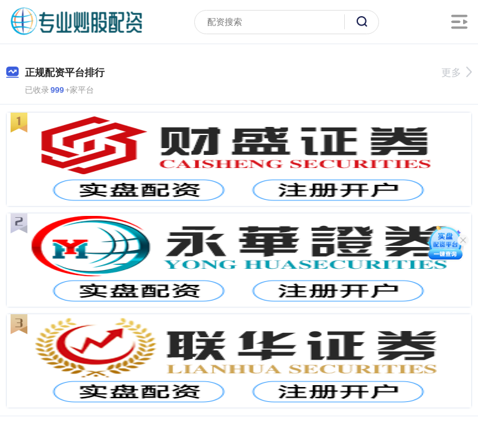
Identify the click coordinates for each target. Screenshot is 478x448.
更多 (457, 72)
